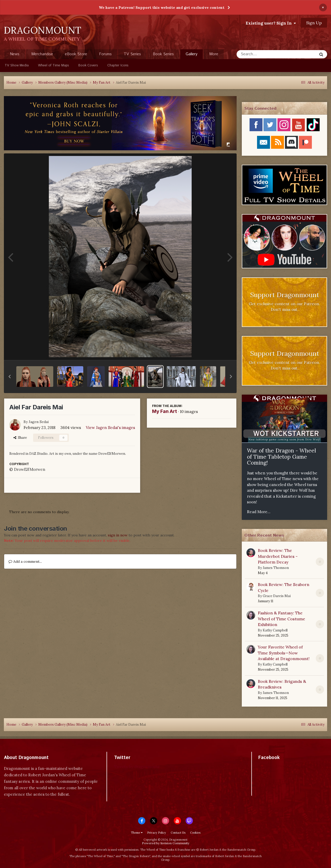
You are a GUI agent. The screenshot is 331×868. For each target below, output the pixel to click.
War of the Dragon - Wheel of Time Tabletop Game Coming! (281, 457)
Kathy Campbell (275, 630)
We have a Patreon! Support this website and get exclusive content (162, 7)
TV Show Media (17, 65)
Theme (137, 833)
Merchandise (42, 54)
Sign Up (314, 23)
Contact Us (178, 833)
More (214, 54)
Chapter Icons (118, 65)
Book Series (163, 54)
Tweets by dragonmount (137, 767)
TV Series (132, 54)
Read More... (259, 512)
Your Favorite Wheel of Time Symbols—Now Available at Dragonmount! (284, 653)
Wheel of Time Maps (54, 65)
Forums (105, 54)
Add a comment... (25, 561)
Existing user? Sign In (271, 23)
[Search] (263, 54)
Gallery (191, 55)
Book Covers (88, 65)
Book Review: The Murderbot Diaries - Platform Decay (278, 556)
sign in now (118, 535)
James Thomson (276, 568)
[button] (10, 377)
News (15, 54)
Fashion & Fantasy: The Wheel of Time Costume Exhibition (281, 619)
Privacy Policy (157, 833)
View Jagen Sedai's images (110, 428)
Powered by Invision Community (166, 843)
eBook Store (76, 54)
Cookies (195, 833)
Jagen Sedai (39, 422)
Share (20, 438)
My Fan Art (164, 411)
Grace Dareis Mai (277, 596)
